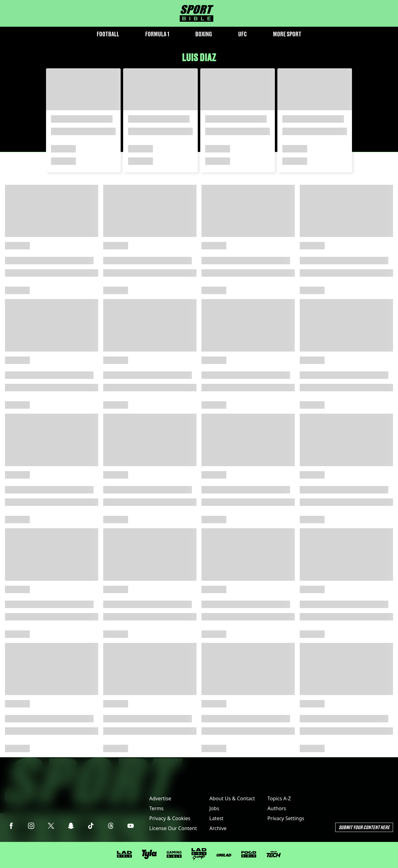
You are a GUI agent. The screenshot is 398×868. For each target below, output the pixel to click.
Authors (277, 808)
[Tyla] (149, 854)
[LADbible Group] (199, 854)
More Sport (287, 34)
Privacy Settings (286, 818)
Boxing (204, 34)
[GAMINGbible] (174, 854)
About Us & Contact (232, 798)
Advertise (160, 798)
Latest (216, 818)
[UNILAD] (224, 855)
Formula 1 (157, 34)
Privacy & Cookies (170, 818)
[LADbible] (124, 854)
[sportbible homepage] (197, 13)
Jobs (214, 808)
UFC (243, 34)
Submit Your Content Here (364, 827)
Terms (156, 808)
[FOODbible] (249, 854)
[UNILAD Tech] (274, 854)
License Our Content (173, 828)
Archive (218, 828)
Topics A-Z (279, 798)
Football (108, 34)
